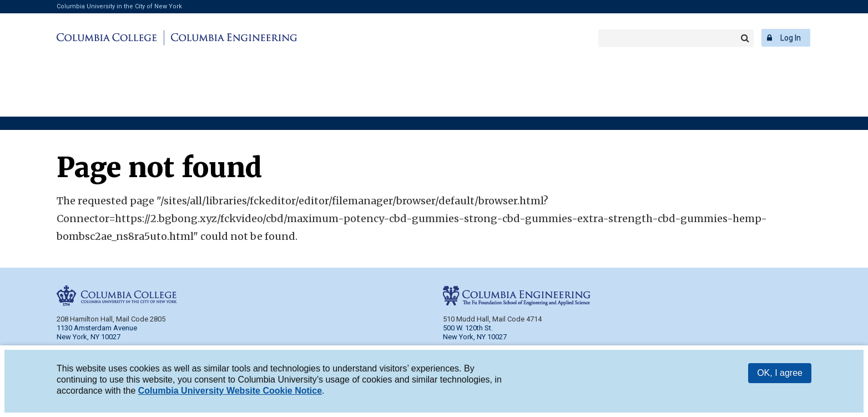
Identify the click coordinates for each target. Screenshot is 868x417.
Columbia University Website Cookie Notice (230, 391)
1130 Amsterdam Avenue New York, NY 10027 (97, 332)
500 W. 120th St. (468, 328)
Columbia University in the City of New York (119, 6)
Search (745, 38)
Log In (791, 38)
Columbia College (108, 38)
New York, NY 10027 (475, 337)
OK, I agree (780, 373)
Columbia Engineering (232, 38)
